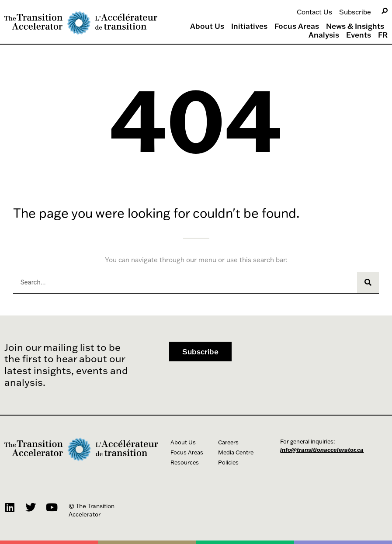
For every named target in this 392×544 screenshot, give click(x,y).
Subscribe (355, 12)
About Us (207, 26)
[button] (200, 352)
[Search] (385, 11)
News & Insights (355, 26)
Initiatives (249, 26)
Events (359, 35)
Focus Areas (297, 26)
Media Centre (236, 452)
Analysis (324, 35)
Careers (228, 442)
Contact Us (314, 12)
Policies (228, 462)
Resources (185, 462)
